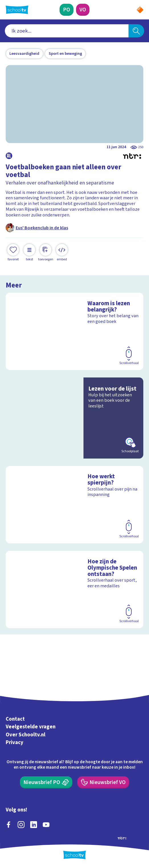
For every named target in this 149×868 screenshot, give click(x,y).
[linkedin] (34, 825)
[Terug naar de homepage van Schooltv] (17, 10)
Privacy (15, 742)
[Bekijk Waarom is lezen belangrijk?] (75, 331)
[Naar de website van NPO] (140, 10)
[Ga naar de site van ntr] (122, 838)
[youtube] (46, 825)
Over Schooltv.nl (25, 735)
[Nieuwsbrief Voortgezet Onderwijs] (103, 782)
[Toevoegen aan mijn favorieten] (13, 253)
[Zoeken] (136, 31)
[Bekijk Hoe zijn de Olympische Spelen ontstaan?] (75, 590)
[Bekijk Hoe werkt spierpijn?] (75, 505)
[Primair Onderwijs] (67, 10)
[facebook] (9, 825)
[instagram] (21, 825)
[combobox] (67, 31)
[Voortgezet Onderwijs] (83, 10)
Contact (15, 719)
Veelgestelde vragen (31, 727)
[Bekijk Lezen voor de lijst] (75, 418)
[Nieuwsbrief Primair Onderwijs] (46, 782)
